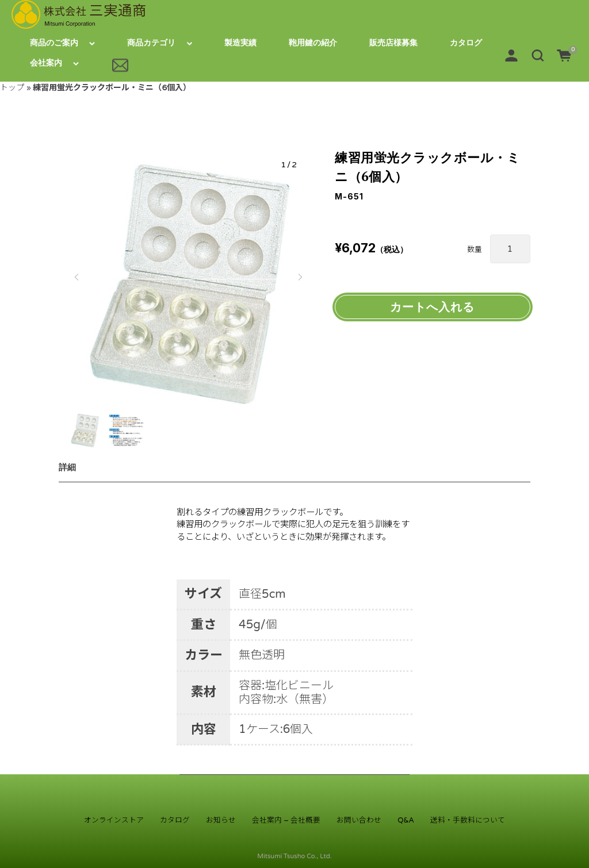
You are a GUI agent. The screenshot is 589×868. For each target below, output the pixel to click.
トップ (12, 88)
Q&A (406, 820)
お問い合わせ (359, 820)
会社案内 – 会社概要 (286, 820)
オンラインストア (114, 820)
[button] (538, 55)
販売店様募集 (393, 43)
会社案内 (46, 63)
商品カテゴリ (151, 43)
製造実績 (240, 43)
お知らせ (221, 820)
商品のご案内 (54, 43)
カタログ (466, 43)
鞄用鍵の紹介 (313, 43)
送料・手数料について (468, 820)
